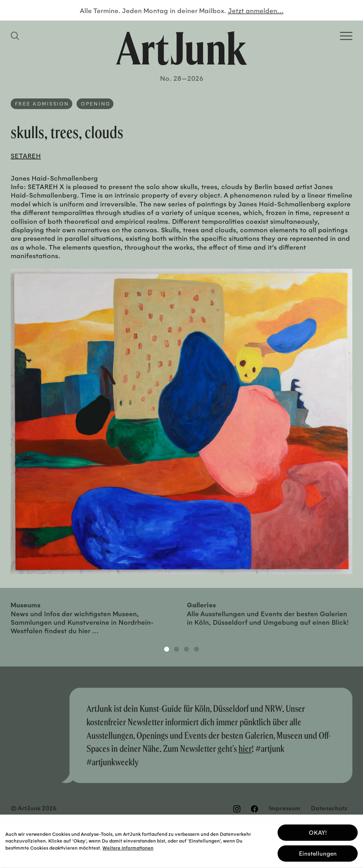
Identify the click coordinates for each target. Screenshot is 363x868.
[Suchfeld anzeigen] (16, 36)
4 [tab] (196, 649)
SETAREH (26, 155)
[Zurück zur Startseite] (181, 48)
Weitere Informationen (128, 846)
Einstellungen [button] (318, 852)
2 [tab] (177, 649)
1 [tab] (167, 649)
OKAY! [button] (318, 831)
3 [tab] (186, 649)
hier (245, 748)
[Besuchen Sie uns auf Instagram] (237, 809)
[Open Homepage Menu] (346, 36)
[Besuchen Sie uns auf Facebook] (255, 809)
